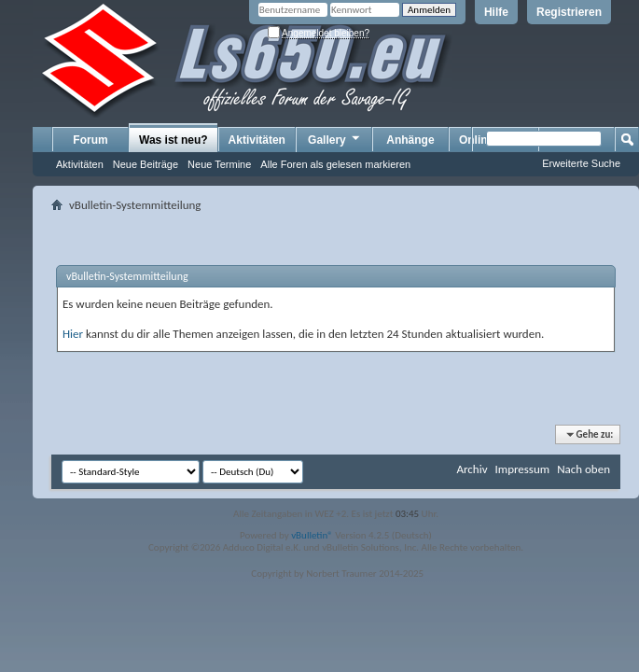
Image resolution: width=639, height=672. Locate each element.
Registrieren (569, 12)
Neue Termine (219, 164)
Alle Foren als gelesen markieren (335, 164)
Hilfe (496, 12)
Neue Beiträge (146, 164)
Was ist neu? (174, 140)
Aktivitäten (80, 164)
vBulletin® (312, 535)
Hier (73, 334)
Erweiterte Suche (581, 163)
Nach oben (583, 469)
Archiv (472, 469)
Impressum (522, 469)
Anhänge (410, 140)
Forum (90, 140)
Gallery (335, 139)
